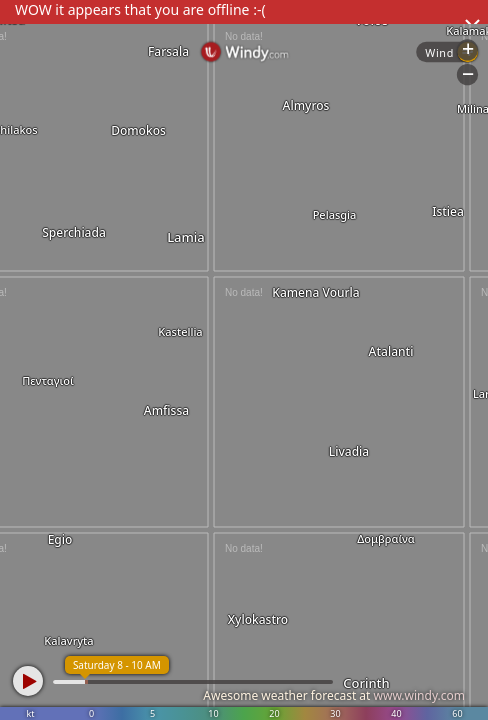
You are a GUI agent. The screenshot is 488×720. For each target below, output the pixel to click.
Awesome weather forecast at (334, 695)
